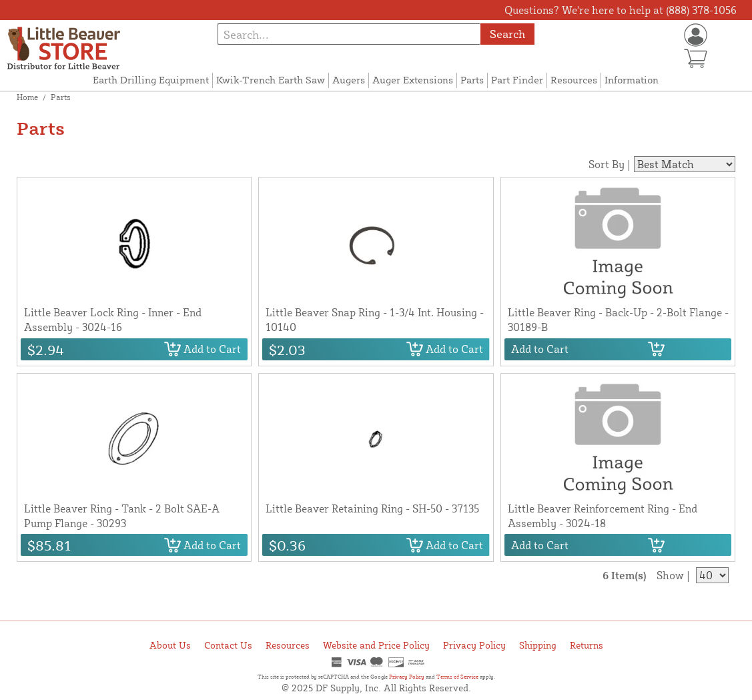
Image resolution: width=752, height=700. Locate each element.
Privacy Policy (474, 645)
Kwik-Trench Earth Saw (271, 80)
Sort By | (610, 164)
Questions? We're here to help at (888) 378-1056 (621, 10)
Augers (349, 80)
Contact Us (228, 645)
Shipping (538, 645)
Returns (587, 645)
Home (27, 97)
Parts (472, 80)
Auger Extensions (413, 80)
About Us (170, 645)
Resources (574, 80)
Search (507, 34)
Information (632, 80)
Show (670, 575)
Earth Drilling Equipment (151, 80)
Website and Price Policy (376, 645)
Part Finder (517, 80)
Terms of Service (457, 677)
